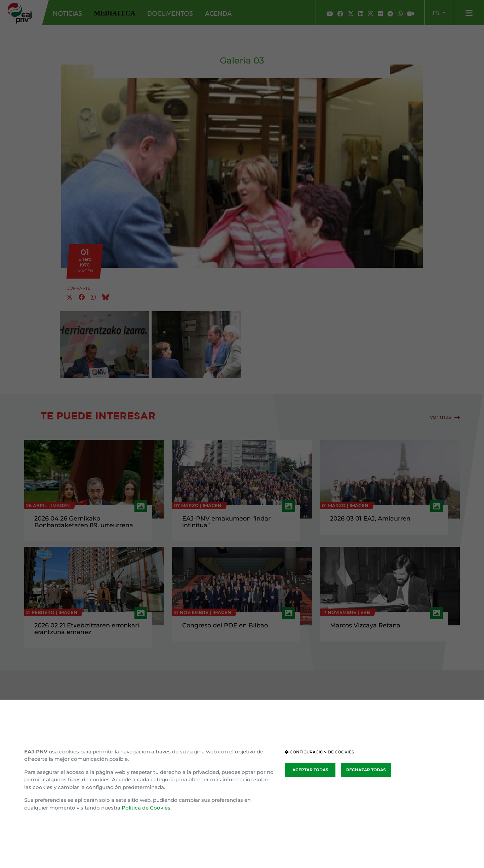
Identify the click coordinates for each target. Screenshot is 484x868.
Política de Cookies (146, 808)
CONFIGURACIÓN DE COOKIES (319, 752)
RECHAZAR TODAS (366, 770)
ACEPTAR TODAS (310, 770)
